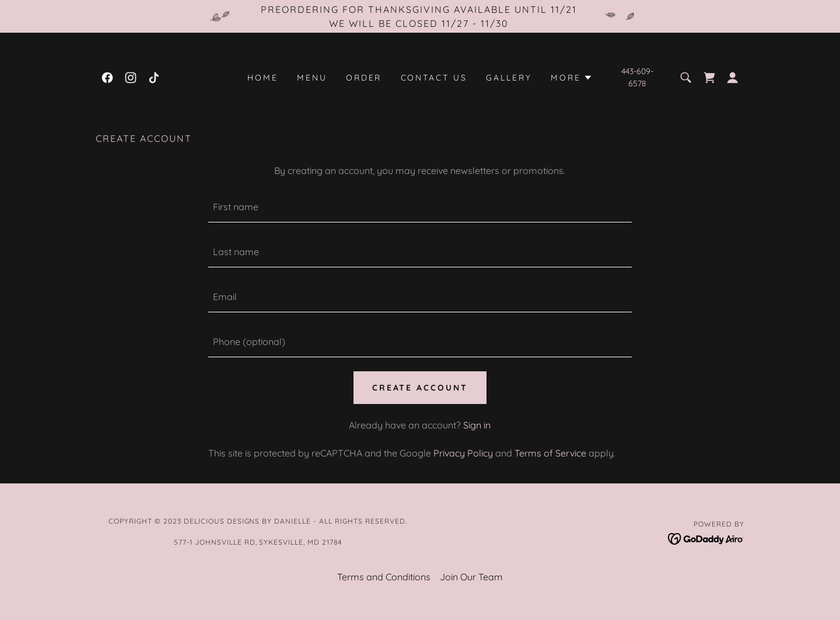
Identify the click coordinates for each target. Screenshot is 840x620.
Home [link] (263, 78)
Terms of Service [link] (550, 453)
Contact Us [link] (434, 78)
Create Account (420, 388)
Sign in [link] (477, 425)
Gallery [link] (509, 78)
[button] (572, 78)
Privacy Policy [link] (463, 453)
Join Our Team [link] (471, 577)
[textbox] (420, 207)
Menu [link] (312, 78)
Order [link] (364, 78)
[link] (107, 78)
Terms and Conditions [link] (384, 577)
